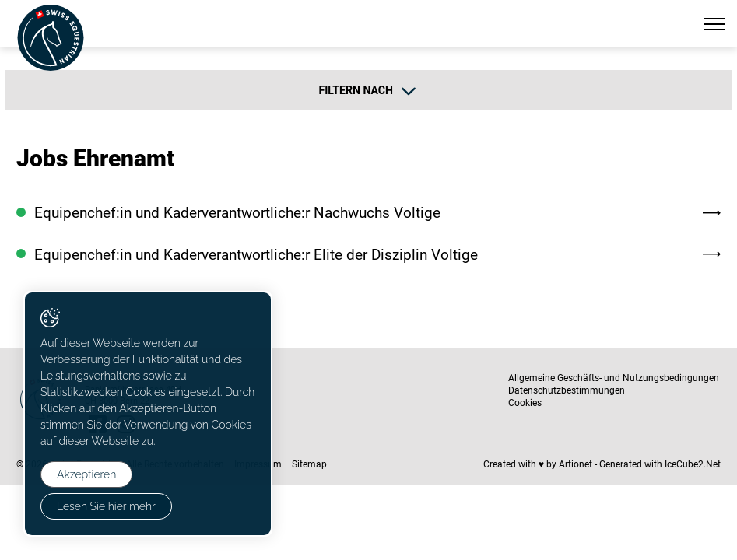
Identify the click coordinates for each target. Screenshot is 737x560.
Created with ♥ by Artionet (538, 464)
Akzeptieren (86, 474)
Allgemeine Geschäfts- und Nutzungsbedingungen (614, 378)
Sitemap (309, 464)
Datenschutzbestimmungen (567, 390)
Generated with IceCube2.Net (660, 464)
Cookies (525, 403)
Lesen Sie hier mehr (106, 506)
